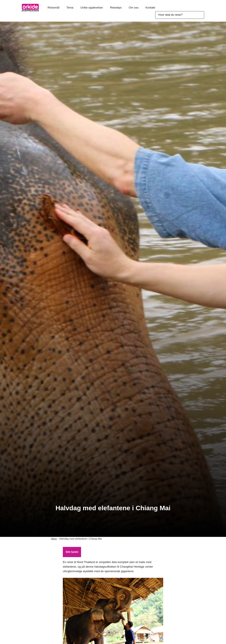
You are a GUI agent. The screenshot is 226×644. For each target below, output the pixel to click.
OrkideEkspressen (30, 8)
